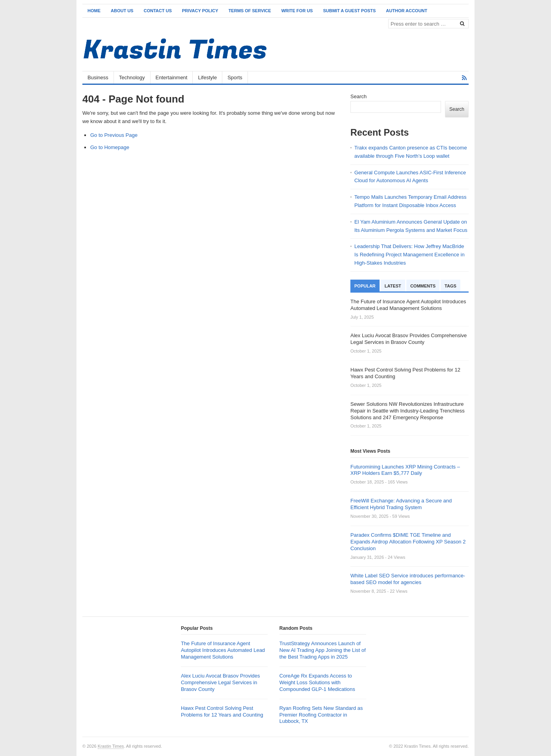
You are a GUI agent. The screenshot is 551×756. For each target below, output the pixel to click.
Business (98, 77)
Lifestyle (207, 77)
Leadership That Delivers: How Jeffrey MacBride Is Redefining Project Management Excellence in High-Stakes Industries (410, 255)
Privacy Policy (200, 11)
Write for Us (297, 11)
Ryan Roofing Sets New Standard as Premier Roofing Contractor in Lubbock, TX (321, 715)
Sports (235, 77)
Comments (423, 286)
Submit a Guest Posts (350, 11)
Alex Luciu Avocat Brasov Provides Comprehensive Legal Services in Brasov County (221, 682)
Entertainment (172, 77)
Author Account (407, 11)
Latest (393, 286)
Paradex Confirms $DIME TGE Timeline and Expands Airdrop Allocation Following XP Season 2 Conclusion (408, 542)
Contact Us (157, 11)
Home (94, 11)
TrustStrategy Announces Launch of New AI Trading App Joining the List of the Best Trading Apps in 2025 (323, 650)
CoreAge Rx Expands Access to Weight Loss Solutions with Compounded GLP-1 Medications (317, 682)
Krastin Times (111, 746)
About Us (122, 11)
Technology (132, 77)
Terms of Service (250, 11)
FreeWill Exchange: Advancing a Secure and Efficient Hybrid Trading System (401, 504)
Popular (365, 286)
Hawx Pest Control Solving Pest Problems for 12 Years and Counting (222, 711)
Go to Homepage (110, 147)
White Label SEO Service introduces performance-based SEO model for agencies (408, 579)
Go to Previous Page (114, 135)
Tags (450, 286)
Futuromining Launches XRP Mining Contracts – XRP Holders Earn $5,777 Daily (405, 470)
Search (358, 96)
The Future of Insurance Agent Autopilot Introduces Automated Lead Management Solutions (223, 650)
